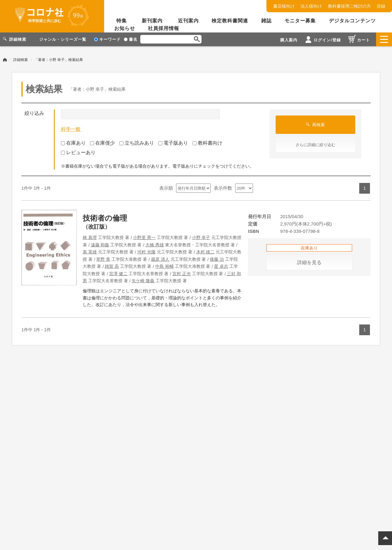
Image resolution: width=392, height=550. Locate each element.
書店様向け (284, 6)
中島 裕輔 (164, 266)
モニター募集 (300, 21)
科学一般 (71, 129)
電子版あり (173, 143)
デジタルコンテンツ (352, 21)
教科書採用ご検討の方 (349, 6)
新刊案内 (152, 21)
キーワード (107, 39)
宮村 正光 (182, 273)
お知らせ (125, 28)
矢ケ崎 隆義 (143, 281)
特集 (122, 21)
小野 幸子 (201, 237)
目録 (381, 6)
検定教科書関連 (230, 21)
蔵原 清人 (160, 259)
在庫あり (73, 143)
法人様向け (311, 6)
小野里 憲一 (144, 237)
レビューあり (78, 152)
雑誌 (266, 21)
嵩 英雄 (90, 252)
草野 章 (103, 259)
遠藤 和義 (100, 245)
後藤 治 (217, 259)
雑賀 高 (112, 266)
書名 (131, 39)
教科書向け (207, 143)
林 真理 (90, 237)
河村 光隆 (146, 252)
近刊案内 (188, 21)
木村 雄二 (205, 252)
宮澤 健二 (118, 273)
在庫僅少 (102, 143)
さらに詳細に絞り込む (315, 145)
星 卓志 (221, 266)
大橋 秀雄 (155, 245)
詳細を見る (309, 262)
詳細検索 (21, 60)
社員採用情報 (164, 28)
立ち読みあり (137, 143)
